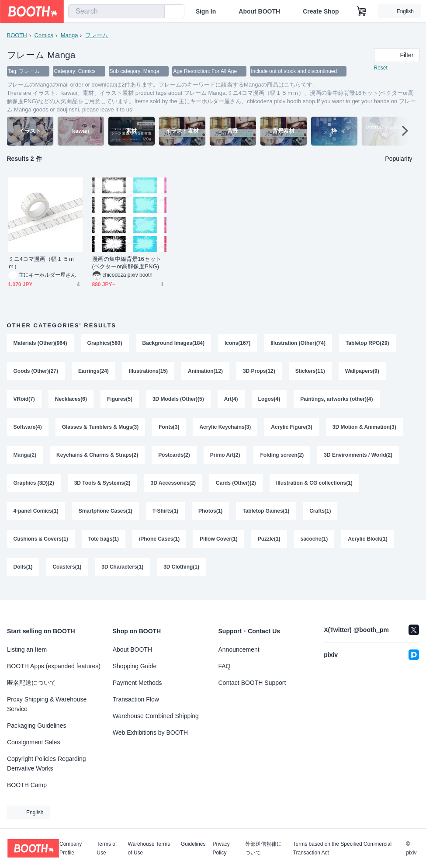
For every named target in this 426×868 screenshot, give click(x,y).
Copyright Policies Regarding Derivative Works (47, 764)
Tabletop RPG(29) (368, 344)
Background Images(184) (174, 344)
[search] (156, 12)
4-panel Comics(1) (36, 517)
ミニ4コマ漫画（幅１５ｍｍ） (41, 263)
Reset (381, 68)
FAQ (225, 666)
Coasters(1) (67, 574)
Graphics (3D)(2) (34, 488)
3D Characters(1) (123, 574)
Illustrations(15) (148, 372)
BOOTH (17, 35)
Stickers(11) (311, 372)
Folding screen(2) (282, 459)
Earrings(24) (94, 372)
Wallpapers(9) (363, 372)
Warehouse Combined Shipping (156, 716)
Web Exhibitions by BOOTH (150, 733)
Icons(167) (238, 344)
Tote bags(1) (104, 545)
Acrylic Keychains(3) (225, 430)
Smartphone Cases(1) (106, 517)
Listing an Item (27, 649)
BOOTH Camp (27, 785)
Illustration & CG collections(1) (315, 488)
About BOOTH (259, 11)
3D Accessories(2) (173, 488)
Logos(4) (269, 401)
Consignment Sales (33, 742)
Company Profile (71, 848)
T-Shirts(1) (165, 517)
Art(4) (231, 401)
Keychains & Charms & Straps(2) (97, 459)
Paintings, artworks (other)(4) (337, 401)
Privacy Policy (221, 848)
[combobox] (116, 11)
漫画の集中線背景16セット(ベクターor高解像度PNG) (127, 263)
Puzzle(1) (269, 545)
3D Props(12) (260, 372)
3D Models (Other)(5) (178, 401)
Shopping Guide (135, 666)
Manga (69, 35)
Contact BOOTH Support (252, 683)
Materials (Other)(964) (40, 344)
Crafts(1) (320, 517)
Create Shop (321, 11)
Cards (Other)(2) (236, 488)
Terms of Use (107, 848)
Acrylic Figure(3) (292, 430)
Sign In (206, 11)
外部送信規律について (263, 848)
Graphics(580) (105, 344)
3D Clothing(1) (182, 574)
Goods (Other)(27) (36, 372)
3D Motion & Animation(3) (365, 430)
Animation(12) (206, 372)
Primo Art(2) (225, 459)
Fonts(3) (169, 430)
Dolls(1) (23, 574)
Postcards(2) (175, 459)
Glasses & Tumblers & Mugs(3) (100, 430)
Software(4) (28, 430)
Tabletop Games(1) (266, 517)
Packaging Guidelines (36, 726)
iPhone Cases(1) (159, 545)
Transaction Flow (136, 699)
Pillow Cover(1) (219, 545)
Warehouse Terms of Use (149, 848)
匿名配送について (31, 683)
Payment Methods (137, 683)
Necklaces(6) (71, 401)
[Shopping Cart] (362, 11)
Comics (44, 35)
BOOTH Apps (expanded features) (54, 666)
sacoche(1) (314, 545)
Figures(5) (120, 401)
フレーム (97, 35)
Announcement (239, 649)
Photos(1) (211, 517)
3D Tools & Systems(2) (102, 488)
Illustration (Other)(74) (298, 344)
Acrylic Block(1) (368, 545)
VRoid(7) (24, 401)
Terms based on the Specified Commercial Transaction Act (342, 848)
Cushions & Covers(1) (41, 545)
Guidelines (193, 844)
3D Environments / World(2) (358, 459)
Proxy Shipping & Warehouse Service (47, 704)
